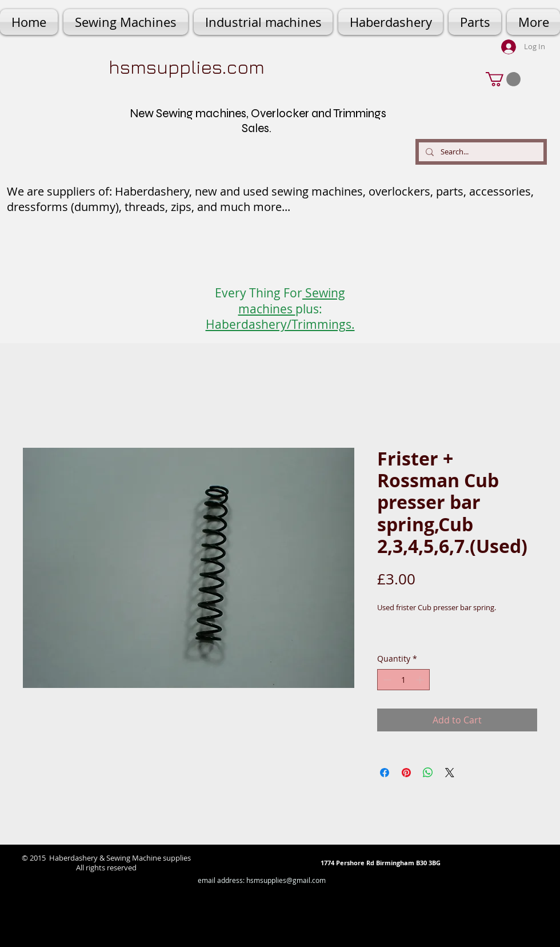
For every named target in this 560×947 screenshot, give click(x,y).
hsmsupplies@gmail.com (286, 880)
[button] (503, 79)
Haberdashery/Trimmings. (280, 324)
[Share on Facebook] (385, 773)
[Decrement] (386, 680)
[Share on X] (450, 773)
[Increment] (421, 680)
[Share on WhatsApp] (428, 773)
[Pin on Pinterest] (406, 773)
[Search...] (480, 152)
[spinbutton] (403, 680)
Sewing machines (292, 301)
